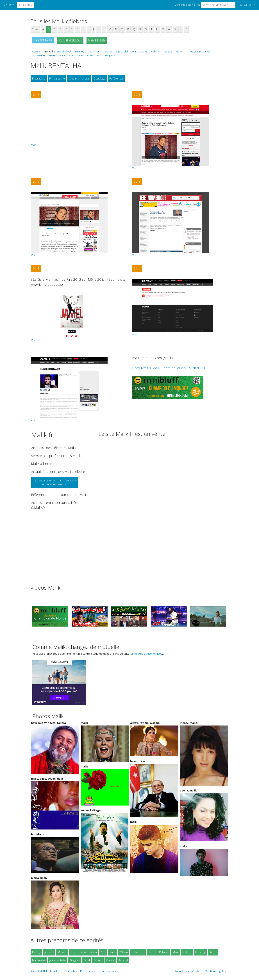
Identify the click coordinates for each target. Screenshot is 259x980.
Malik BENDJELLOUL (70, 40)
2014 (137, 268)
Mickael (187, 952)
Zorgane (110, 55)
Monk (179, 51)
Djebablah (122, 51)
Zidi (99, 55)
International (109, 971)
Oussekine (38, 55)
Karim (213, 952)
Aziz (103, 952)
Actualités (55, 971)
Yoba (90, 55)
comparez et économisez (146, 654)
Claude (110, 960)
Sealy (62, 55)
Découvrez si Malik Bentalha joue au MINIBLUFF (169, 368)
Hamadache (140, 51)
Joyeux (168, 51)
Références (117, 78)
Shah (71, 55)
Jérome (49, 952)
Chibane (108, 51)
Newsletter (182, 971)
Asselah (37, 51)
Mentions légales (215, 971)
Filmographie (57, 78)
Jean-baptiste (58, 960)
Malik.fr (8, 5)
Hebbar (155, 51)
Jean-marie (39, 960)
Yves (113, 952)
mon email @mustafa (84, 952)
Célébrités (25, 5)
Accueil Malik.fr (39, 971)
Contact (197, 971)
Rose (52, 55)
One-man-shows (79, 78)
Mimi (175, 952)
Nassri (208, 51)
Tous (35, 29)
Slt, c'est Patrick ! (158, 952)
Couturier (94, 51)
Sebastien (138, 952)
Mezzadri (195, 51)
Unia (81, 55)
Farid (87, 960)
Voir (34, 145)
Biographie (39, 78)
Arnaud (123, 960)
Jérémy (36, 952)
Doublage (99, 78)
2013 (36, 268)
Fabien (98, 960)
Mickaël (62, 952)
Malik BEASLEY (97, 40)
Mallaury (200, 952)
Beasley (79, 51)
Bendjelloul (64, 51)
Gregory (75, 960)
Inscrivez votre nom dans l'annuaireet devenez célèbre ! (55, 482)
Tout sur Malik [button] (246, 5)
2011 (36, 94)
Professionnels (89, 971)
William (124, 952)
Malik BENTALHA (43, 40)
